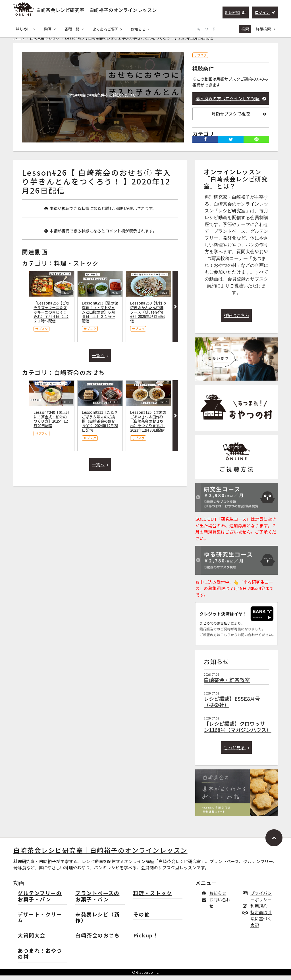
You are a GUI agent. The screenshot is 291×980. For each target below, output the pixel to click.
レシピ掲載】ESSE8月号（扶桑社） (232, 706)
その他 (142, 919)
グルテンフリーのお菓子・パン (40, 901)
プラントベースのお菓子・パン (97, 901)
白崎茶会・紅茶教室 (227, 684)
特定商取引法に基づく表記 (258, 923)
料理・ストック (153, 898)
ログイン (265, 12)
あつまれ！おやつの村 (40, 959)
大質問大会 (32, 940)
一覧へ (100, 360)
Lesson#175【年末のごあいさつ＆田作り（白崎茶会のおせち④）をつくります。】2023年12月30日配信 (148, 426)
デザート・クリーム (40, 922)
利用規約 (256, 910)
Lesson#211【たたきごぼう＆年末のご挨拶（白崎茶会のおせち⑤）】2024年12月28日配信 (100, 426)
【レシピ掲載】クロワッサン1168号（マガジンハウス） (238, 731)
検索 (245, 29)
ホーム (19, 42)
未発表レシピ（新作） (97, 922)
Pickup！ (146, 940)
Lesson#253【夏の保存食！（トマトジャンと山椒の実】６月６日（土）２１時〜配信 (100, 316)
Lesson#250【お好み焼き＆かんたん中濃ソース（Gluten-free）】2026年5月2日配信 (148, 316)
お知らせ (140, 29)
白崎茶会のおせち (45, 42)
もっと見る (237, 752)
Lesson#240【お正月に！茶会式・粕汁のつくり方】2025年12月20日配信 (52, 423)
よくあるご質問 (107, 29)
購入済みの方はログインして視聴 (231, 103)
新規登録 (236, 12)
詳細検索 (266, 29)
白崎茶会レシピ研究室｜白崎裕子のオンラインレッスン (96, 10)
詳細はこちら (236, 320)
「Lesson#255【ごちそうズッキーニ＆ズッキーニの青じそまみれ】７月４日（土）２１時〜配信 (52, 316)
